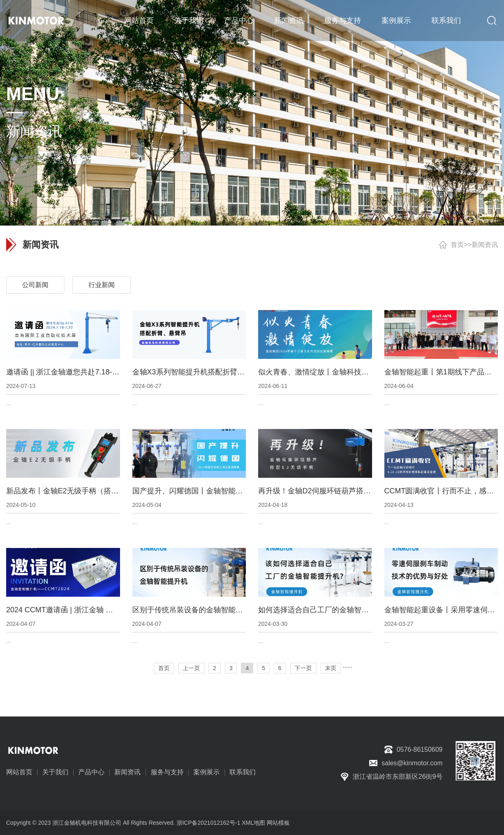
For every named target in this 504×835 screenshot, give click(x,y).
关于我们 (189, 21)
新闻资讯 (289, 21)
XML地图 (253, 823)
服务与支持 (343, 21)
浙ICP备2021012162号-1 (209, 823)
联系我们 (446, 21)
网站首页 (139, 21)
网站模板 (278, 823)
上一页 (191, 668)
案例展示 (396, 21)
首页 (457, 245)
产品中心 (239, 21)
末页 (331, 668)
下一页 (303, 668)
